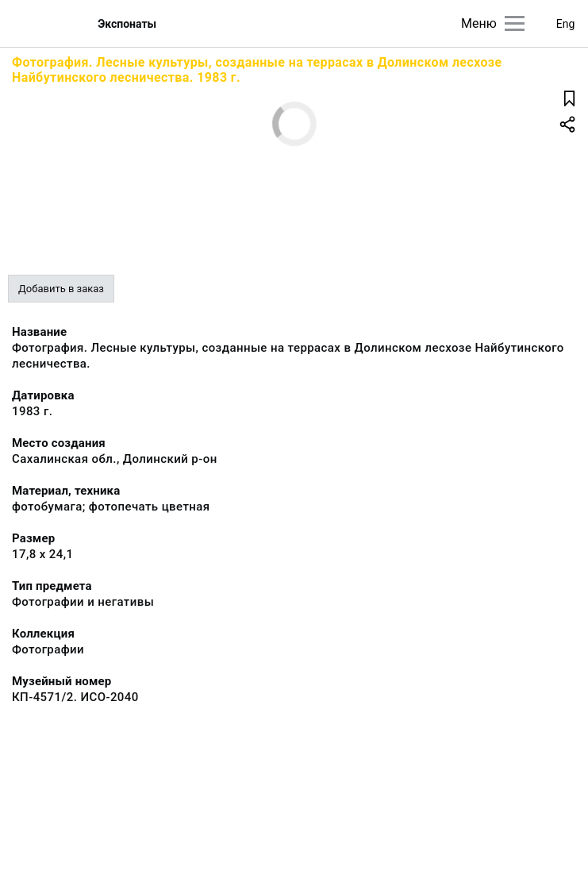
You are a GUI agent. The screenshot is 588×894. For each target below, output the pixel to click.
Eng (566, 24)
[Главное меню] (515, 23)
